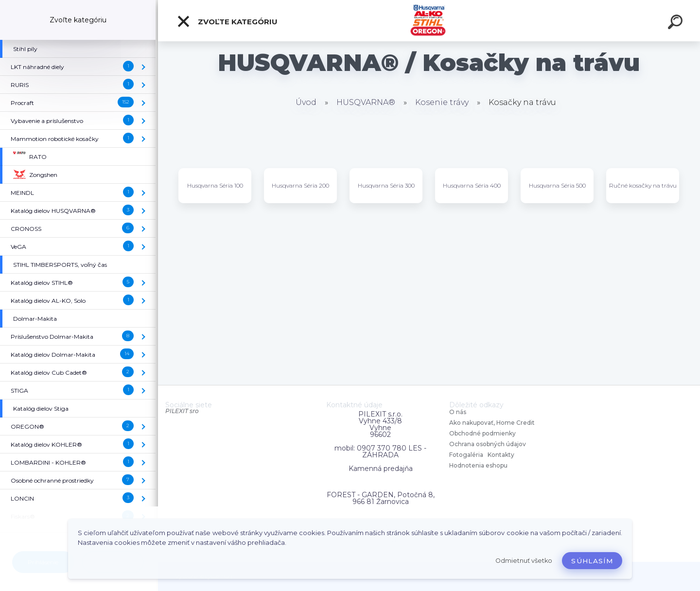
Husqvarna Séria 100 (215, 185)
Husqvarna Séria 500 (557, 185)
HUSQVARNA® (366, 102)
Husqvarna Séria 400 (472, 185)
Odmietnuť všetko (524, 561)
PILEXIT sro (182, 411)
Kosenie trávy (442, 102)
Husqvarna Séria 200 (300, 185)
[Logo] (429, 21)
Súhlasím (592, 561)
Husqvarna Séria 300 (386, 185)
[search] (677, 23)
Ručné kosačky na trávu (643, 185)
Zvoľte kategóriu (227, 21)
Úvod (306, 102)
